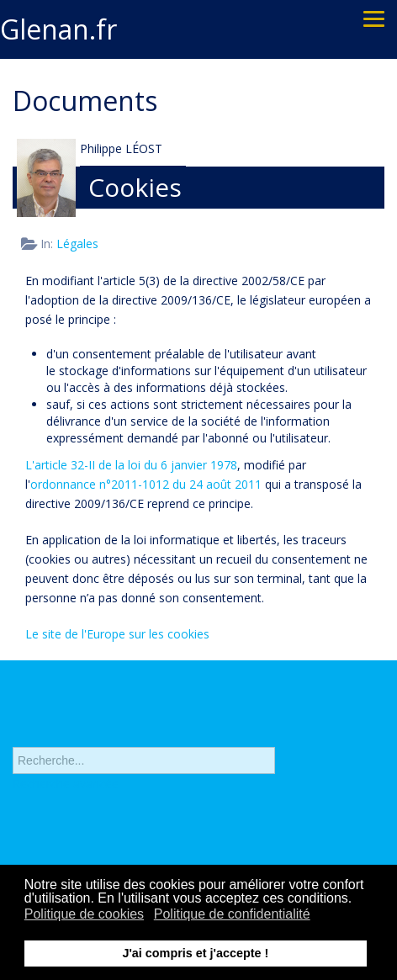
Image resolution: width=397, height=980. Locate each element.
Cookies (135, 187)
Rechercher (13, 736)
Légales (77, 244)
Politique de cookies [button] (84, 914)
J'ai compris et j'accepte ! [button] (195, 953)
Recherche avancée (66, 791)
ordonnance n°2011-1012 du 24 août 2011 (146, 484)
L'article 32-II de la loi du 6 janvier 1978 (131, 465)
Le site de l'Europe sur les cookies (117, 634)
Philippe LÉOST (121, 148)
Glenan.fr (58, 29)
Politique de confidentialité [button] (232, 914)
